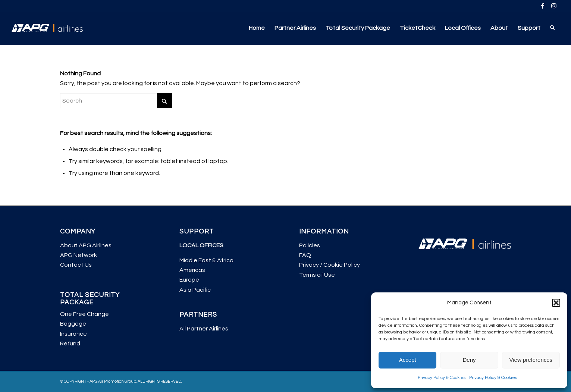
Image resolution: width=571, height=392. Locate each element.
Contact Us (76, 265)
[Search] (553, 28)
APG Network (79, 255)
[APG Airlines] (47, 28)
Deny (469, 360)
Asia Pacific (195, 290)
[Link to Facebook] (542, 6)
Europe (189, 280)
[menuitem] (257, 28)
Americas (192, 270)
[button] (556, 303)
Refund (70, 344)
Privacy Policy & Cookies (442, 378)
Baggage (73, 324)
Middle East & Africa (206, 260)
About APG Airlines (86, 245)
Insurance (73, 334)
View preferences (531, 360)
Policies (310, 245)
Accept (408, 360)
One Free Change (84, 314)
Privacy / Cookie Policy (330, 265)
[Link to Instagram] (554, 6)
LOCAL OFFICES (201, 245)
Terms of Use (317, 275)
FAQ (305, 255)
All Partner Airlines (204, 329)
